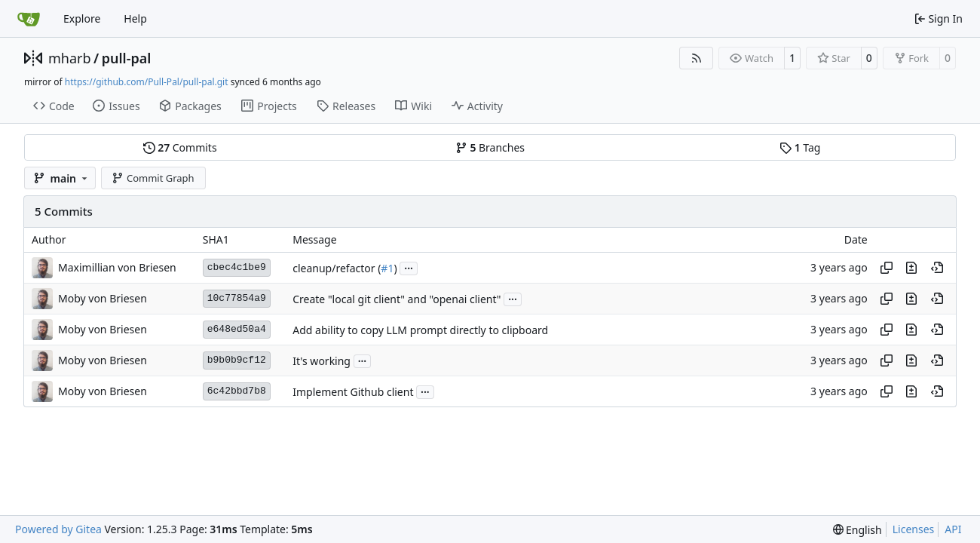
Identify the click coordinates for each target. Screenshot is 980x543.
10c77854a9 (237, 298)
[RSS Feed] (697, 58)
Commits (180, 147)
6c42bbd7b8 (237, 391)
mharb (70, 58)
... (409, 267)
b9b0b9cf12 (237, 360)
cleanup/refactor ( (337, 268)
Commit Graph (153, 178)
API (953, 529)
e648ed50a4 (237, 329)
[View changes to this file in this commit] (911, 268)
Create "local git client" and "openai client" (397, 299)
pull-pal (127, 58)
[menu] (857, 530)
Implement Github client (353, 392)
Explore (82, 18)
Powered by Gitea (58, 529)
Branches (490, 147)
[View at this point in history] (937, 268)
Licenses (914, 529)
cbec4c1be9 (237, 267)
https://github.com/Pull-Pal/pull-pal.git (147, 82)
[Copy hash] (887, 268)
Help (135, 18)
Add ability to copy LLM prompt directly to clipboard (420, 330)
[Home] (29, 19)
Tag (800, 147)
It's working (322, 361)
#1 (387, 268)
